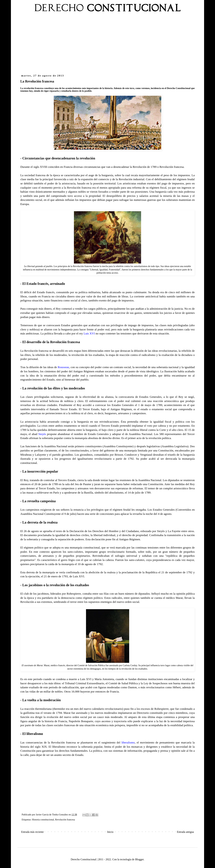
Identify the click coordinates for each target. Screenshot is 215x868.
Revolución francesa (65, 820)
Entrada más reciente (32, 832)
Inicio (110, 832)
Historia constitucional (43, 820)
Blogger (139, 859)
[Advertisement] (107, 45)
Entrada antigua (185, 832)
